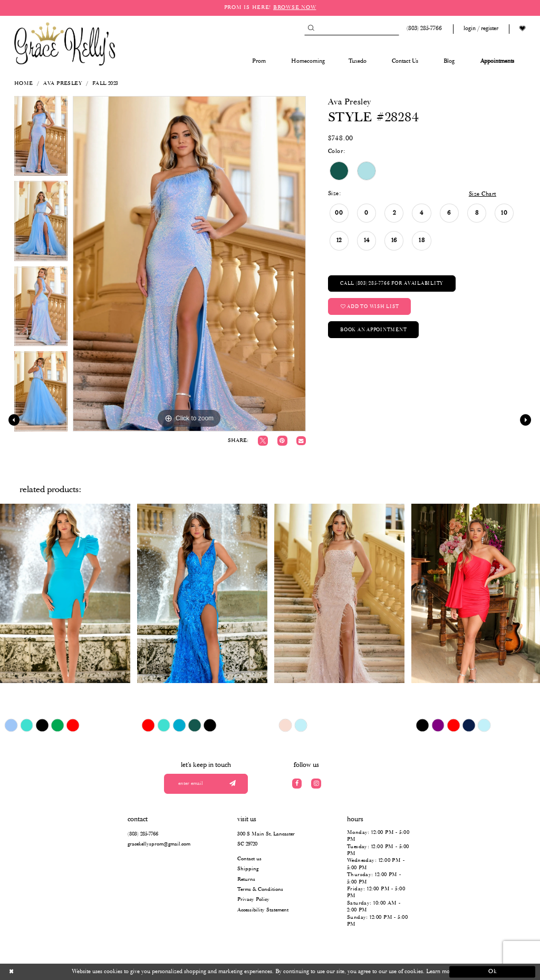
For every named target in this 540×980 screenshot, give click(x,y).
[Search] (352, 29)
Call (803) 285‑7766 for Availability (392, 284)
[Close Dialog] (48, 972)
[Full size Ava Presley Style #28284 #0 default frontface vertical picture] (189, 264)
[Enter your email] (206, 784)
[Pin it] (282, 441)
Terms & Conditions (260, 890)
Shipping (248, 869)
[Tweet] (263, 441)
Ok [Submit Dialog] (493, 972)
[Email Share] (301, 441)
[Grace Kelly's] (65, 43)
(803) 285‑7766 (143, 834)
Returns (246, 880)
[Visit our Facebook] (297, 784)
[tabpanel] (41, 139)
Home (24, 84)
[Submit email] (232, 784)
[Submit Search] (311, 29)
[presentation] (65, 593)
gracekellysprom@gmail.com (159, 844)
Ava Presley (62, 84)
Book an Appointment (373, 330)
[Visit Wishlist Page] (523, 29)
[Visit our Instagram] (316, 784)
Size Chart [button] (483, 194)
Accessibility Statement (263, 910)
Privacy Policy (253, 900)
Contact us (249, 859)
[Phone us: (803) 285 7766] (423, 29)
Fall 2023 (105, 84)
